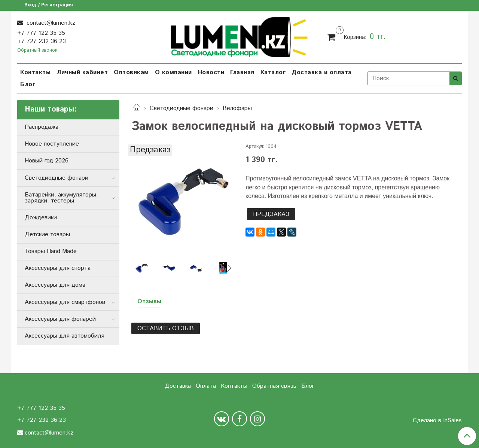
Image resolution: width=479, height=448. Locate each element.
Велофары (237, 108)
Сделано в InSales (437, 421)
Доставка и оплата (322, 72)
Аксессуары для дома (55, 285)
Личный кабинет (82, 72)
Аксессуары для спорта (58, 268)
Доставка (178, 386)
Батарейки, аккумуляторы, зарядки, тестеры (61, 198)
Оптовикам (131, 72)
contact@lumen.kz (50, 23)
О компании (173, 72)
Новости (211, 72)
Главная (242, 72)
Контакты (35, 72)
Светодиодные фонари (181, 108)
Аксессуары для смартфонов (65, 302)
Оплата (206, 386)
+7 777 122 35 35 (41, 33)
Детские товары (47, 234)
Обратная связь (274, 386)
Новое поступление (52, 144)
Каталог (273, 72)
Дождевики (41, 218)
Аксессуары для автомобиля (65, 336)
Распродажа (42, 127)
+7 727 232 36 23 (42, 41)
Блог (28, 84)
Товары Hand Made (51, 251)
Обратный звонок (37, 51)
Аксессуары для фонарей (60, 319)
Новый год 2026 (47, 161)
